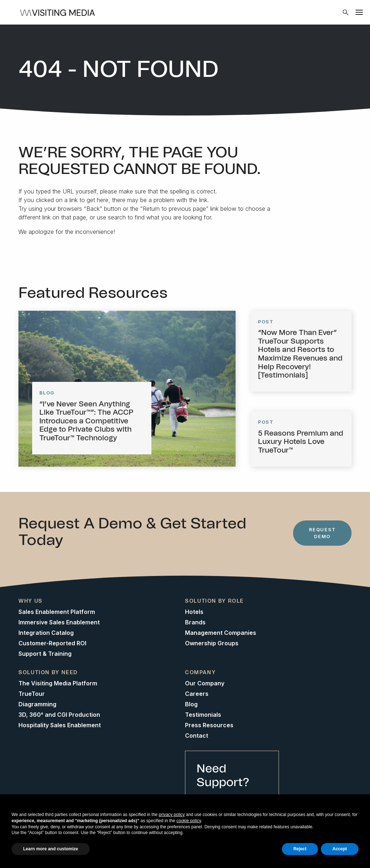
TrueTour (32, 694)
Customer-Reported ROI (52, 643)
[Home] (60, 12)
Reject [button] (300, 849)
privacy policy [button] (172, 815)
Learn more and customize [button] (51, 849)
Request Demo (322, 533)
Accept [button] (340, 849)
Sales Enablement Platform (57, 612)
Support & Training (45, 654)
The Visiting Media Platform (58, 683)
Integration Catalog (46, 633)
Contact (197, 736)
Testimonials (203, 715)
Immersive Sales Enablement (59, 622)
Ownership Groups (212, 643)
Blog (191, 704)
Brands (195, 622)
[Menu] (359, 12)
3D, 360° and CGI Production (59, 715)
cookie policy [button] (189, 821)
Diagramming (37, 704)
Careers (197, 694)
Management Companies (221, 633)
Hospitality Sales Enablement (60, 725)
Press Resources (209, 725)
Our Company (205, 683)
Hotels (194, 612)
